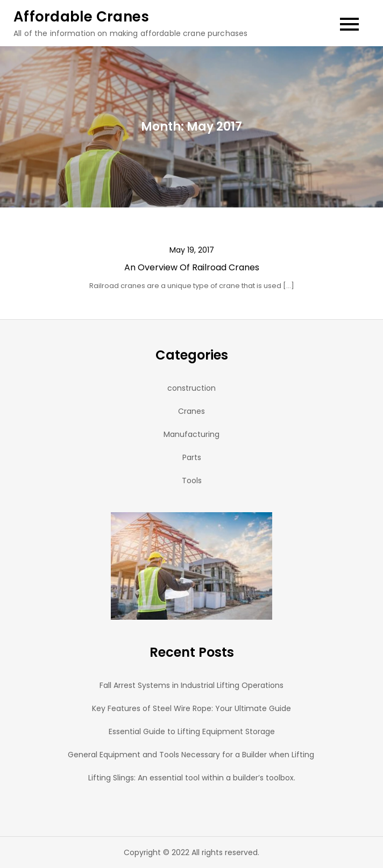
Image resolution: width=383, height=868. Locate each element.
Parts (192, 457)
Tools (192, 480)
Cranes (191, 411)
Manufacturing (191, 434)
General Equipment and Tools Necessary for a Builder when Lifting (191, 755)
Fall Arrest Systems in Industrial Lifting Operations (191, 685)
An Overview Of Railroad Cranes (192, 267)
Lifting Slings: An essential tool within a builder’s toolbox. (192, 778)
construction (191, 388)
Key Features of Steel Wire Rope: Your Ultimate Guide (191, 708)
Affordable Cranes (81, 17)
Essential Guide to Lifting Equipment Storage (192, 731)
